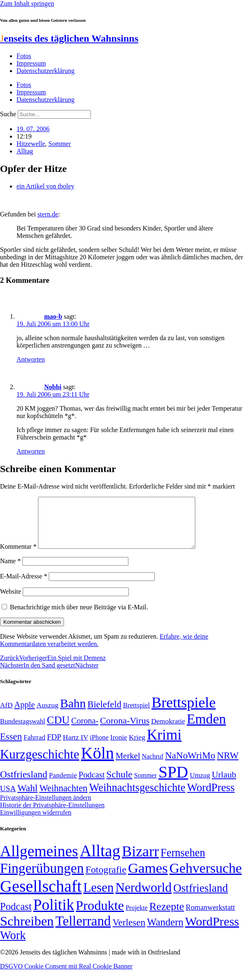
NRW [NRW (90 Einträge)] (228, 765)
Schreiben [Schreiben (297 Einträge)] (27, 931)
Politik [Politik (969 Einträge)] (53, 915)
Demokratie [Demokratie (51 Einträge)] (168, 731)
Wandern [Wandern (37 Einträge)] (165, 932)
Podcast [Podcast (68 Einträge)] (91, 785)
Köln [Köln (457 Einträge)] (97, 763)
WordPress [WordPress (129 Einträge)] (211, 797)
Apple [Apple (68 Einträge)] (25, 714)
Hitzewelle (31, 144)
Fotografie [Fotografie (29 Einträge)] (106, 879)
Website (11, 601)
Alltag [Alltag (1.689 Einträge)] (100, 861)
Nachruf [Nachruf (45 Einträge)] (152, 766)
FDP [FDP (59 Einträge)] (54, 747)
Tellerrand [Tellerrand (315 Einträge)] (83, 931)
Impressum (31, 63)
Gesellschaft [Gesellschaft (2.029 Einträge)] (41, 896)
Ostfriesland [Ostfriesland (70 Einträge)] (201, 898)
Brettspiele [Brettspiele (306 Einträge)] (184, 712)
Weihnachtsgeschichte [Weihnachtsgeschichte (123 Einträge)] (137, 798)
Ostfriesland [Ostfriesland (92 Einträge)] (24, 784)
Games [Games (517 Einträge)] (148, 878)
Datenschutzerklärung (45, 71)
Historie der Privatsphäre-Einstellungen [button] (52, 815)
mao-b (53, 316)
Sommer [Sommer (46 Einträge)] (146, 785)
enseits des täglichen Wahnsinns (69, 38)
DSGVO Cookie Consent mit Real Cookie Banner (66, 976)
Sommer (59, 144)
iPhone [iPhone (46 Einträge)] (99, 747)
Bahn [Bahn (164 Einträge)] (73, 713)
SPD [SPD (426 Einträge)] (173, 782)
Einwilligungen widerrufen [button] (36, 822)
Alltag (25, 151)
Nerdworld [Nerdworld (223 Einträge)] (143, 897)
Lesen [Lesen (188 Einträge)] (99, 897)
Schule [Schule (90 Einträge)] (120, 784)
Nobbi (53, 387)
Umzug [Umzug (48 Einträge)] (200, 785)
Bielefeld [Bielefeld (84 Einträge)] (104, 714)
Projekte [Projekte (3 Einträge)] (136, 918)
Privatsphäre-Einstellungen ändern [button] (46, 807)
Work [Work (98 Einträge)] (13, 945)
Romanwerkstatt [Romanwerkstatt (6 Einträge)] (210, 917)
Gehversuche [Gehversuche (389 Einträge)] (205, 878)
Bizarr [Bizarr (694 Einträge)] (140, 861)
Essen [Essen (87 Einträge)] (11, 746)
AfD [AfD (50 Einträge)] (6, 715)
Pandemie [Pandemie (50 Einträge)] (63, 785)
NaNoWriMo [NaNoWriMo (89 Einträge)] (190, 765)
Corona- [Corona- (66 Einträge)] (85, 731)
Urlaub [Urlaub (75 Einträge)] (224, 785)
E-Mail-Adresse (24, 586)
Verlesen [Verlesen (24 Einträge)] (129, 932)
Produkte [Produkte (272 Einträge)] (100, 915)
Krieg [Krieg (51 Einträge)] (137, 747)
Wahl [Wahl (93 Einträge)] (27, 798)
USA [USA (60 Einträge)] (8, 798)
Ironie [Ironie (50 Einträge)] (119, 747)
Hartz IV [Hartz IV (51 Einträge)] (75, 747)
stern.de (48, 214)
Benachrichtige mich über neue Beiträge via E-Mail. (79, 617)
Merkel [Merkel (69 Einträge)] (128, 766)
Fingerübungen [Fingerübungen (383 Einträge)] (42, 878)
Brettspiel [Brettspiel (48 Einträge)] (136, 715)
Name (10, 571)
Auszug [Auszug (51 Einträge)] (47, 715)
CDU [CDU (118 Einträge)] (58, 730)
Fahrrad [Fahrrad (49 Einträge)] (34, 747)
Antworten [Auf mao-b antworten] (31, 359)
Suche (8, 114)
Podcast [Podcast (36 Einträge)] (16, 916)
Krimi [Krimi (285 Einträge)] (164, 745)
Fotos (24, 56)
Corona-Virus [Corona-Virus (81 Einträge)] (125, 730)
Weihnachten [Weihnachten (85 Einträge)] (63, 798)
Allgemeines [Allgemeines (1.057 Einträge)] (39, 861)
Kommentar (18, 556)
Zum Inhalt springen (27, 4)
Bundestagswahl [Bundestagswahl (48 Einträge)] (23, 731)
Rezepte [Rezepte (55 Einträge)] (166, 916)
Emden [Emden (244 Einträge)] (206, 729)
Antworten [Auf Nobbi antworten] (31, 451)
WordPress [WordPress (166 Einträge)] (212, 931)
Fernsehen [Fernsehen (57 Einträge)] (183, 863)
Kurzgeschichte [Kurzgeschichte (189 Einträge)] (40, 764)
